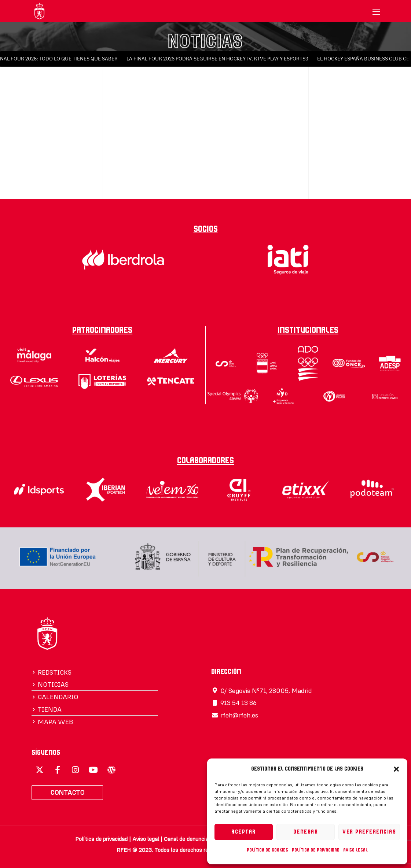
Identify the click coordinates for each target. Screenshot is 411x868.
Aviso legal (355, 850)
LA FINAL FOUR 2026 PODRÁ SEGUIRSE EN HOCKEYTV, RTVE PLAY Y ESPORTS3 (220, 59)
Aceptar (244, 832)
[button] (396, 769)
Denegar (306, 832)
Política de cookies (267, 850)
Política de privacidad (316, 850)
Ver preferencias (369, 832)
